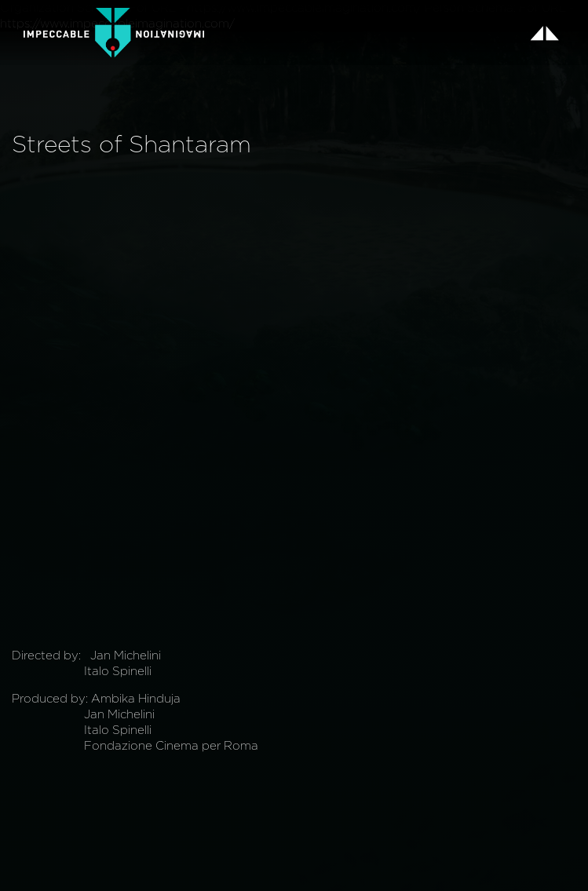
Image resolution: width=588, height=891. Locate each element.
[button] (544, 33)
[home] (114, 33)
